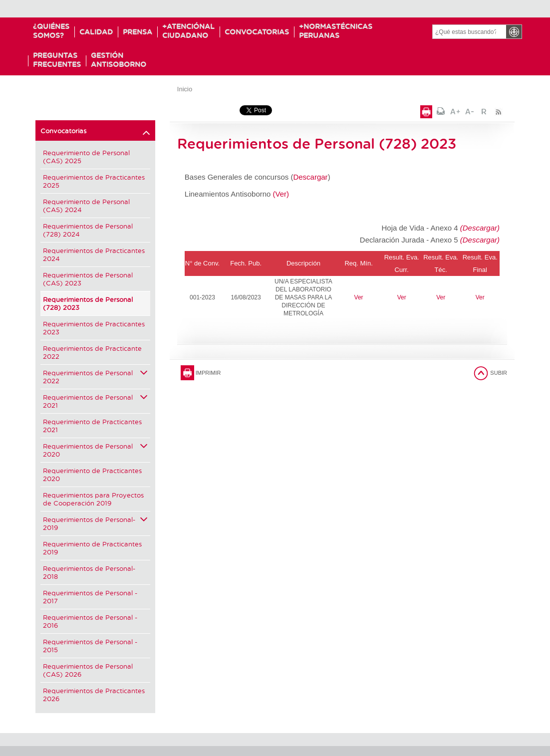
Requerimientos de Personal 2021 (95, 401)
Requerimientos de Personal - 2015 (90, 645)
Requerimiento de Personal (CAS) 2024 (86, 205)
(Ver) (281, 194)
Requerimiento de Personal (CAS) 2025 (86, 156)
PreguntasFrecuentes (57, 60)
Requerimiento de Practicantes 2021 (92, 425)
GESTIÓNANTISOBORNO (119, 60)
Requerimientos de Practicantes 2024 (94, 254)
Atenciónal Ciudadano (191, 31)
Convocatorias (262, 32)
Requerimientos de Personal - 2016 (90, 621)
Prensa (137, 32)
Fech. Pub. (246, 263)
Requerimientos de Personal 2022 (95, 377)
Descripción (303, 263)
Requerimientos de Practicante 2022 (92, 352)
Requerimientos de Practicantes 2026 (94, 694)
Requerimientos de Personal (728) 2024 (88, 230)
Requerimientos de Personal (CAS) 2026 (88, 670)
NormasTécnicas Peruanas (344, 31)
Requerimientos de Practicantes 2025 (94, 181)
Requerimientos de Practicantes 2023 (94, 328)
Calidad (96, 32)
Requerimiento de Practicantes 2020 (92, 474)
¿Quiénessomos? (51, 31)
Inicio (185, 89)
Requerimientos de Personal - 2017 (90, 597)
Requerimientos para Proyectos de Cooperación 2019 (93, 499)
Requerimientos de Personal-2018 (89, 572)
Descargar (310, 177)
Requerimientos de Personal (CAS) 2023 (88, 279)
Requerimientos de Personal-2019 (95, 523)
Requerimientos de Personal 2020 (95, 450)
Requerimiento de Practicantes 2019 (92, 548)
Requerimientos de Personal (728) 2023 (88, 303)
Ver (359, 297)
